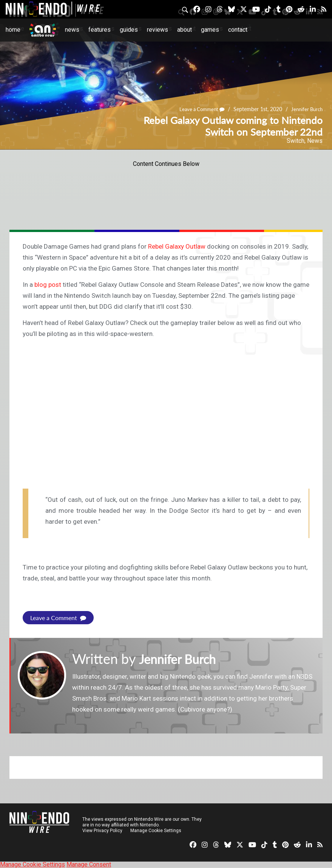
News (72, 30)
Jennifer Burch (306, 109)
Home (13, 30)
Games (210, 30)
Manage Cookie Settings (157, 831)
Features (100, 30)
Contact (238, 30)
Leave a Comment (198, 109)
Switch (296, 141)
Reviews (158, 30)
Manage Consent (89, 864)
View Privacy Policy (102, 831)
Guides (129, 30)
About (185, 30)
